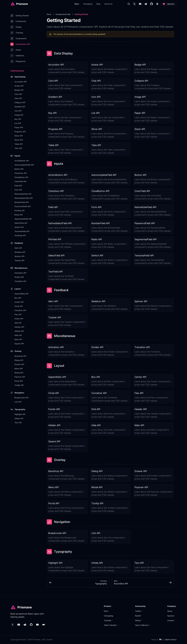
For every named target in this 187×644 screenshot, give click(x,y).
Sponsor (169, 4)
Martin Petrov (171, 640)
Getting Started (81, 14)
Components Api (63, 14)
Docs (49, 14)
